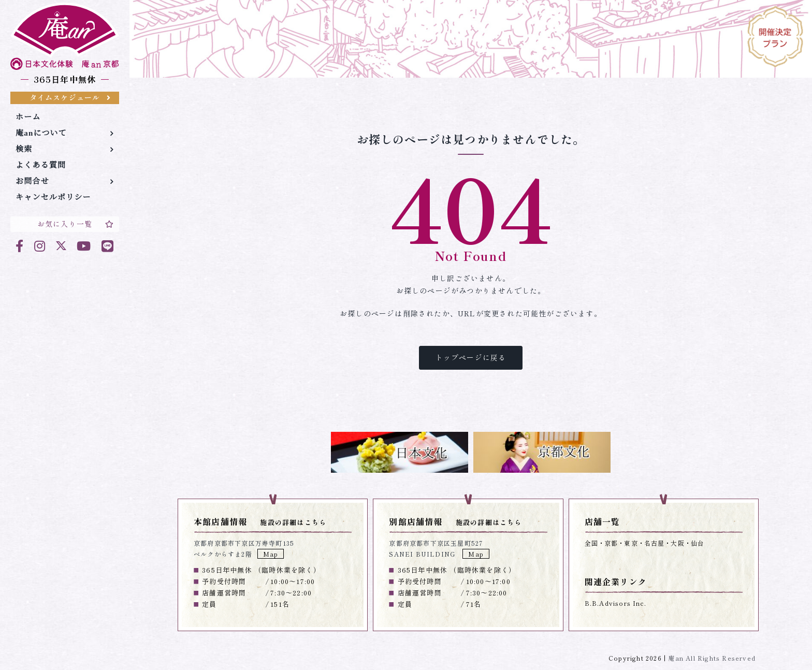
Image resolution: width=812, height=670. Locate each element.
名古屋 (655, 543)
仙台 (698, 543)
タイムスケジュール (70, 97)
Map (271, 554)
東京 (631, 543)
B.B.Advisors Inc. (615, 603)
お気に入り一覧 (76, 224)
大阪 (677, 543)
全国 (591, 543)
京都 (611, 543)
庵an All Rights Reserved (712, 658)
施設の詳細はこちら (293, 522)
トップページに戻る (471, 357)
